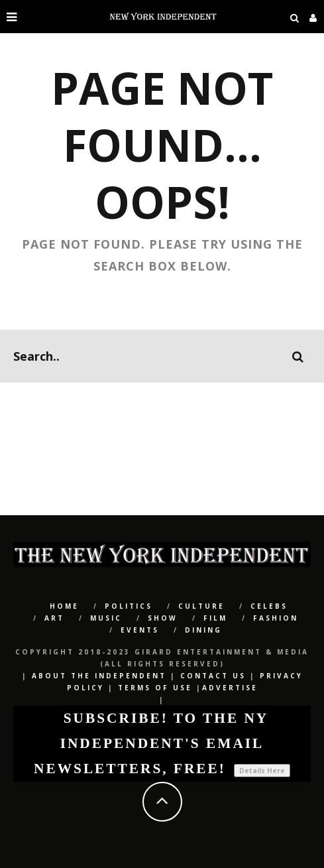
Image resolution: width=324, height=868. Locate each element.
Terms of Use (155, 688)
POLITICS (129, 606)
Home (64, 606)
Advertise (230, 688)
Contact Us (213, 676)
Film (215, 618)
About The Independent (99, 676)
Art (54, 618)
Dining (203, 630)
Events (140, 630)
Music (106, 618)
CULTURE (201, 606)
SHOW (163, 618)
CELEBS (269, 606)
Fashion (276, 618)
